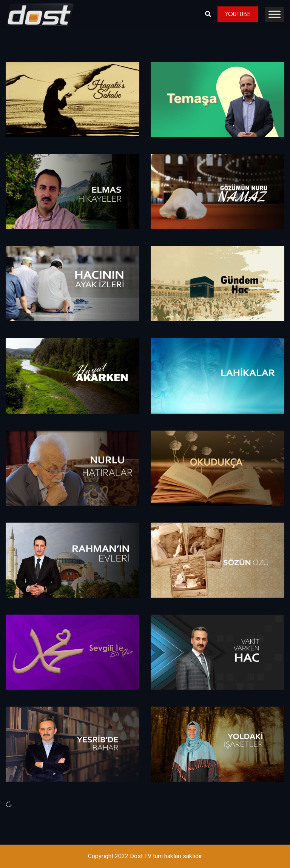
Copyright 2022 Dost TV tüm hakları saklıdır (145, 856)
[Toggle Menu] (275, 14)
